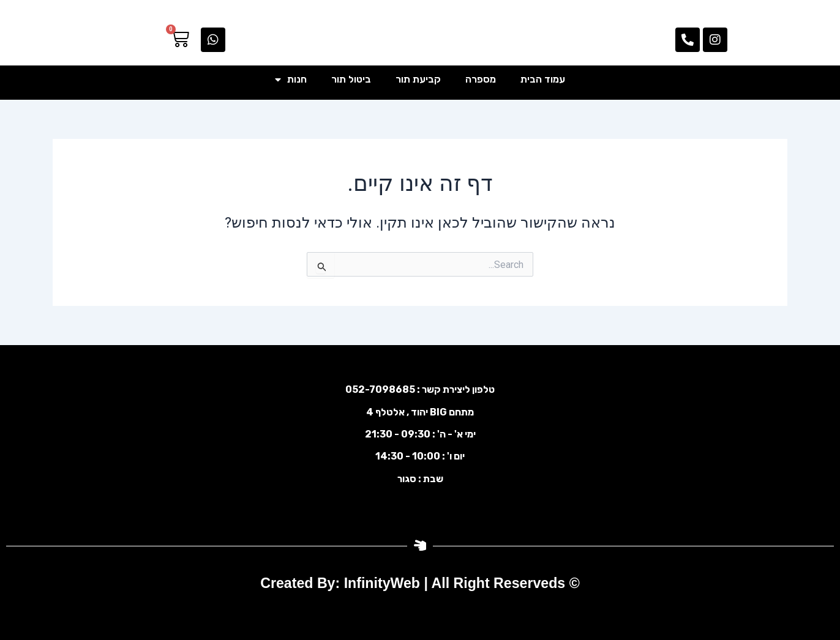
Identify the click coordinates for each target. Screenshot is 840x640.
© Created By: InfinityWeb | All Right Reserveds (420, 583)
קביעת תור (418, 79)
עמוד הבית (543, 79)
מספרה (481, 79)
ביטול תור (351, 79)
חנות (291, 80)
